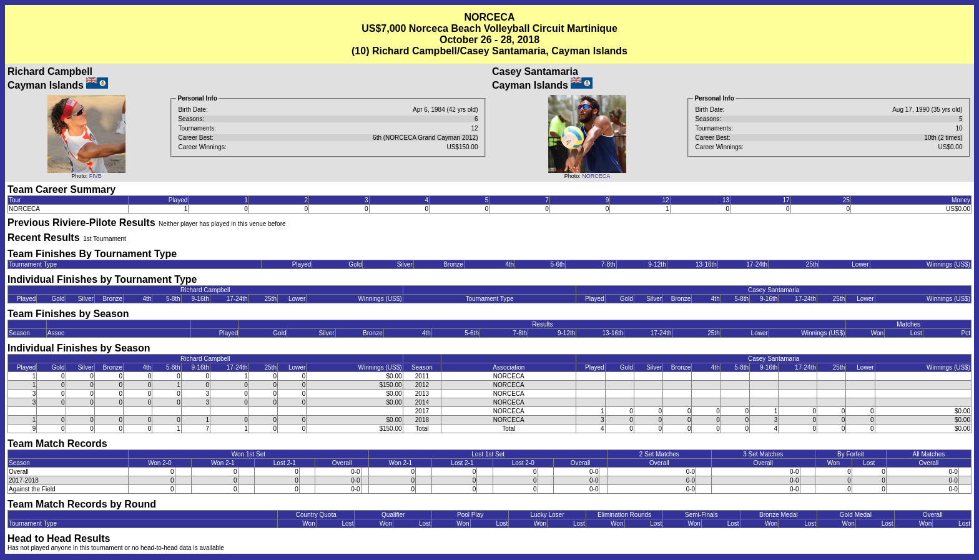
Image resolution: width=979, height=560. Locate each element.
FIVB (96, 176)
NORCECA (596, 176)
